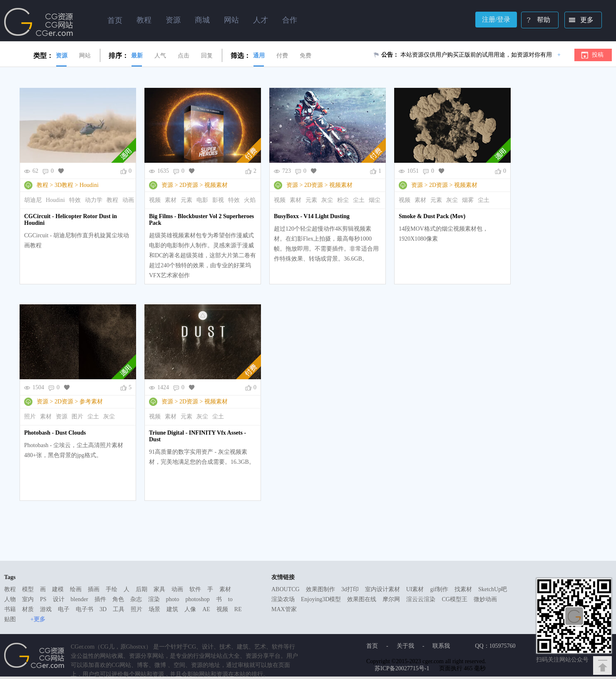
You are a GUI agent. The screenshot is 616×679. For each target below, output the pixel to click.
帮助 (536, 21)
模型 (28, 589)
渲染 (154, 599)
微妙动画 (485, 599)
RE (238, 609)
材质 (28, 609)
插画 (94, 589)
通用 (259, 56)
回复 (207, 56)
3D (103, 609)
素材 (171, 200)
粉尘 (343, 200)
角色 (118, 599)
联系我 (441, 646)
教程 (42, 185)
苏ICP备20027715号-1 (402, 668)
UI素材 (415, 589)
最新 (137, 56)
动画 (128, 200)
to (230, 599)
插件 (100, 599)
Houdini (89, 185)
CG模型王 (454, 599)
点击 (184, 56)
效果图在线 (362, 599)
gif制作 (439, 589)
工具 (119, 609)
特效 (75, 200)
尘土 (359, 200)
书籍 (10, 609)
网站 (85, 56)
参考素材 (91, 402)
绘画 (76, 589)
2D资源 (189, 185)
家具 (159, 589)
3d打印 (350, 589)
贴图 (10, 619)
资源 (62, 56)
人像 (190, 609)
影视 (218, 200)
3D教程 (64, 185)
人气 (160, 56)
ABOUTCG (286, 589)
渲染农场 (283, 599)
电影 (202, 200)
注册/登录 (496, 19)
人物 (10, 599)
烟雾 (468, 200)
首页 (115, 20)
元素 (186, 200)
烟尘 (375, 200)
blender (79, 599)
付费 (282, 56)
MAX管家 (284, 609)
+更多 (38, 619)
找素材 (463, 589)
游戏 (46, 609)
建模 (58, 589)
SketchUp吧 (493, 589)
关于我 (405, 646)
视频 (155, 200)
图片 (77, 417)
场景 (154, 609)
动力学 (94, 200)
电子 (64, 609)
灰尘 (327, 200)
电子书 (84, 609)
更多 (580, 21)
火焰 (250, 200)
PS (43, 599)
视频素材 (216, 185)
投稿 (598, 55)
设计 (59, 599)
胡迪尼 (33, 200)
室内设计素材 (383, 589)
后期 (142, 589)
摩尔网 (391, 599)
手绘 (112, 589)
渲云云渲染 (421, 599)
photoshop (197, 599)
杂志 (136, 599)
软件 (195, 589)
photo (173, 599)
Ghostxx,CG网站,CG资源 (39, 22)
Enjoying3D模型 (321, 599)
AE (206, 609)
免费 (306, 56)
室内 (28, 599)
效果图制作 (320, 589)
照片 (30, 417)
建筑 (172, 609)
